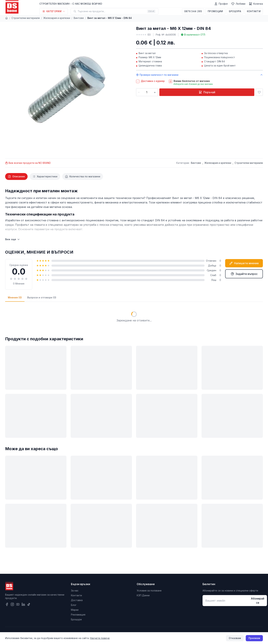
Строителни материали (26, 18)
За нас (75, 591)
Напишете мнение (244, 263)
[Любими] (238, 4)
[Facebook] (7, 604)
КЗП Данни (143, 595)
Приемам (254, 638)
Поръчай (207, 92)
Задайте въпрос (244, 274)
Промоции (215, 11)
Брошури (76, 619)
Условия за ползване (149, 591)
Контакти (254, 11)
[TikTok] (29, 604)
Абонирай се (258, 601)
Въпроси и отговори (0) (42, 297)
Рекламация (78, 615)
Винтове (79, 18)
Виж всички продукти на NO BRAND (28, 163)
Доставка (77, 600)
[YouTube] (18, 604)
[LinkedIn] (23, 604)
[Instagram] (12, 604)
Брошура (235, 11)
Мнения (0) (15, 297)
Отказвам (235, 638)
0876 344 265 (193, 11)
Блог (74, 605)
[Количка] (256, 4)
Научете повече (100, 638)
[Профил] (221, 4)
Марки (75, 610)
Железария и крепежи (57, 18)
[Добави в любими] (259, 92)
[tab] (16, 176)
